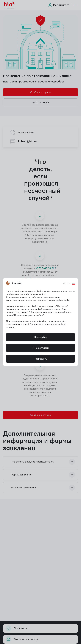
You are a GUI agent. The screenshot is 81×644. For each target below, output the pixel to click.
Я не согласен (41, 348)
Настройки (40, 337)
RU (74, 283)
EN (69, 283)
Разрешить (40, 359)
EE (65, 283)
